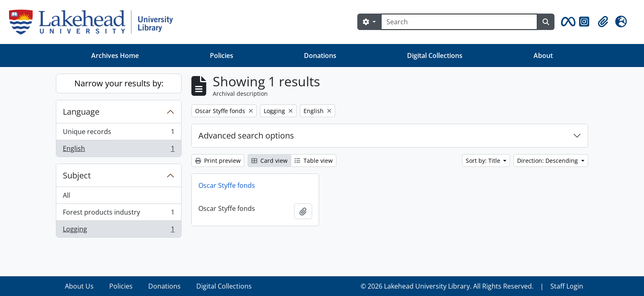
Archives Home (115, 55)
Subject (77, 175)
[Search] (459, 22)
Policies (222, 55)
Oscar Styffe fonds (227, 185)
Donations (320, 55)
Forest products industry (118, 214)
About (543, 55)
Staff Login (567, 286)
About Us (79, 286)
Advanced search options (246, 135)
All (67, 195)
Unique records (118, 133)
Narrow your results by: (119, 83)
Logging (118, 231)
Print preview (218, 161)
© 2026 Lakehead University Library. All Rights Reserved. (447, 286)
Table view (314, 161)
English (118, 150)
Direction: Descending (548, 161)
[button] (567, 22)
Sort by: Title (484, 161)
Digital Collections (435, 55)
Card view (269, 161)
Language (81, 112)
